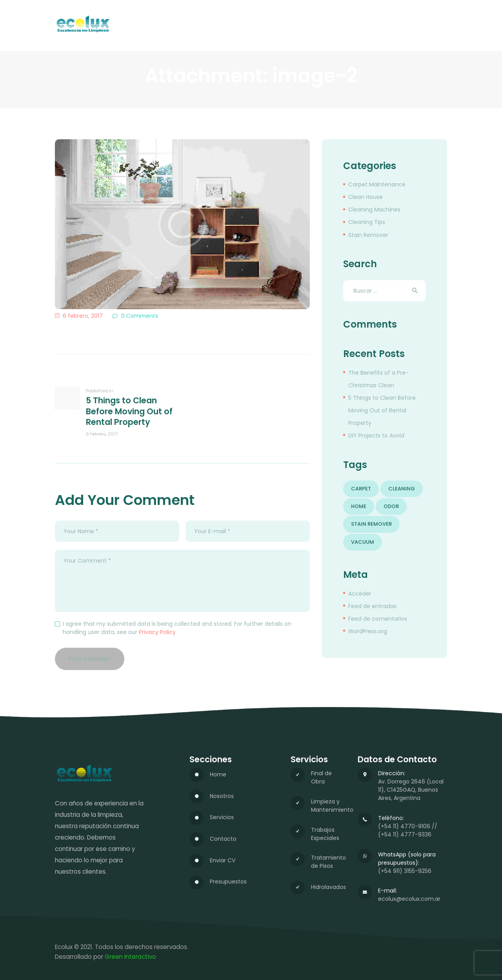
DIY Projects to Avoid (376, 435)
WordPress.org (368, 631)
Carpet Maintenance (377, 184)
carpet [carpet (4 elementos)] (361, 489)
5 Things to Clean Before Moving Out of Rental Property (382, 410)
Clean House (366, 197)
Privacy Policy (157, 632)
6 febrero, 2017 (83, 316)
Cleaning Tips (367, 222)
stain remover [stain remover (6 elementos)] (371, 524)
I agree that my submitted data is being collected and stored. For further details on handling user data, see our (177, 628)
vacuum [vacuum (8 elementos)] (363, 542)
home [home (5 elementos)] (359, 506)
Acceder (360, 594)
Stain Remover (368, 235)
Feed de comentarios (378, 619)
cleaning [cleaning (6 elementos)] (402, 489)
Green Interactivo (130, 957)
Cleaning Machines (374, 209)
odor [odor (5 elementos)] (391, 506)
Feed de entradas (372, 606)
